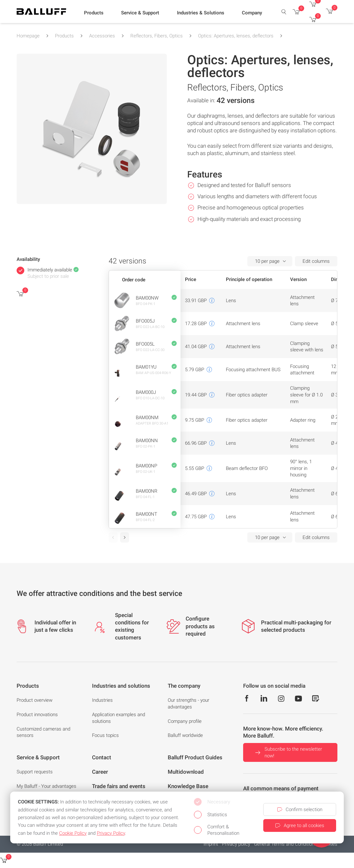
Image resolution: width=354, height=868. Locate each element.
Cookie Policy (73, 833)
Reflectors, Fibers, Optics (157, 36)
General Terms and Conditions (285, 844)
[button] (94, 13)
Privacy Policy (111, 833)
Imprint (211, 844)
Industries (102, 700)
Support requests (35, 772)
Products (64, 36)
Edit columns (316, 261)
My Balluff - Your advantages (46, 786)
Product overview (35, 700)
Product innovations (37, 715)
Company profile (185, 721)
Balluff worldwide (185, 735)
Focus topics (105, 735)
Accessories (102, 36)
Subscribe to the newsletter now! (288, 752)
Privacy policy (236, 844)
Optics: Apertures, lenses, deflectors (236, 36)
